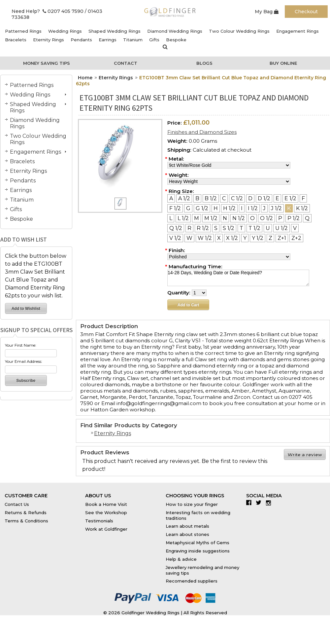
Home (85, 78)
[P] (280, 218)
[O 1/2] (266, 218)
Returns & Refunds (26, 512)
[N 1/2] (239, 218)
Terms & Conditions (26, 521)
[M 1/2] (211, 218)
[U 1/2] (281, 228)
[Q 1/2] (176, 228)
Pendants (81, 40)
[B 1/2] (211, 198)
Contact (126, 63)
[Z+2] (296, 238)
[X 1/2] (232, 238)
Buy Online (283, 63)
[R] (189, 228)
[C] (224, 198)
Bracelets (16, 40)
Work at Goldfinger (106, 529)
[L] (171, 218)
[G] (188, 208)
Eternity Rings (49, 40)
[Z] (270, 238)
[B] (197, 198)
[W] (189, 238)
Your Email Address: (24, 361)
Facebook (250, 503)
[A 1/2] (184, 198)
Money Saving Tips (47, 63)
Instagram (270, 503)
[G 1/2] (202, 208)
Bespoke (176, 40)
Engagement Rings (297, 31)
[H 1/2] (229, 208)
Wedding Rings (65, 31)
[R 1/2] (203, 228)
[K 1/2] (302, 208)
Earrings (108, 40)
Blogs (204, 63)
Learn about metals (187, 526)
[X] (219, 238)
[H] (216, 208)
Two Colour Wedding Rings (239, 31)
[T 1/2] (254, 228)
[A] (171, 198)
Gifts (154, 40)
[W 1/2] (205, 238)
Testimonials (99, 521)
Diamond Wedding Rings (175, 31)
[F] (303, 198)
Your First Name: (21, 345)
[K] (289, 208)
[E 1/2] (290, 198)
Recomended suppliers (192, 581)
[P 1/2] (294, 218)
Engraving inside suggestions (198, 551)
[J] (264, 208)
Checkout (306, 12)
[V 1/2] (175, 238)
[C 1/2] (237, 198)
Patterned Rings (23, 31)
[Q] (307, 218)
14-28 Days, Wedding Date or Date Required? (238, 278)
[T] (241, 228)
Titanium (133, 40)
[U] (268, 228)
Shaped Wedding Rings (115, 31)
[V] (295, 228)
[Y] (245, 238)
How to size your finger (192, 504)
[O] (252, 218)
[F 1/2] (175, 208)
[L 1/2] (183, 218)
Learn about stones (187, 534)
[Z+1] (282, 238)
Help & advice (181, 559)
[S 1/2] (229, 228)
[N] (225, 218)
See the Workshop (106, 512)
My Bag (267, 12)
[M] (197, 218)
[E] (277, 198)
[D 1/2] (264, 198)
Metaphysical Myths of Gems (198, 543)
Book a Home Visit (106, 504)
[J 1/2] (276, 208)
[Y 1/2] (258, 238)
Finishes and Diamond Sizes (202, 132)
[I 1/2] (253, 208)
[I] (242, 208)
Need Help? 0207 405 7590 (48, 11)
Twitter (260, 503)
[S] (216, 228)
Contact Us (17, 504)
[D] (250, 198)
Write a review (305, 455)
